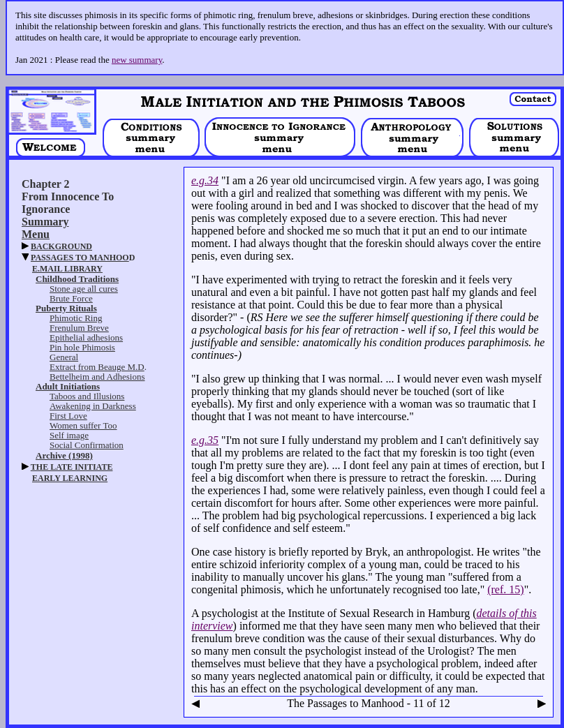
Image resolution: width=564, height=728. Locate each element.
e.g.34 (205, 180)
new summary (137, 60)
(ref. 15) (505, 589)
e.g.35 (205, 440)
